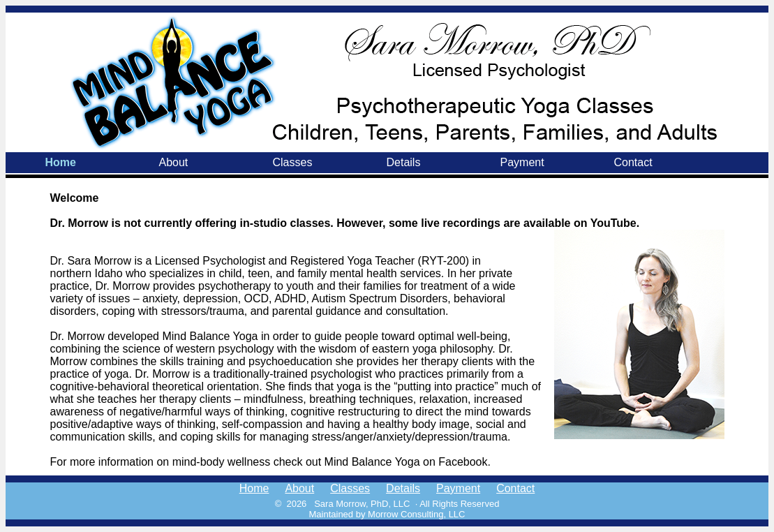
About (174, 162)
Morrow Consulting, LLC (416, 514)
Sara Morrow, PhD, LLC (362, 504)
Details (404, 162)
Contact (633, 162)
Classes (293, 162)
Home (61, 162)
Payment (522, 162)
